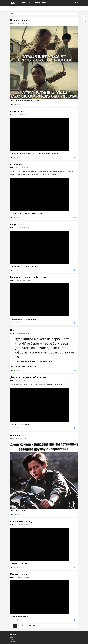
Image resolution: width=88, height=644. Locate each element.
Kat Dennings (17, 112)
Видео (12, 168)
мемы (13, 101)
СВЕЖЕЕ (31, 3)
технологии (41, 214)
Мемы (12, 23)
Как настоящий (19, 574)
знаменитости (48, 154)
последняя (33, 626)
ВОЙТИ (75, 3)
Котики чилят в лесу (21, 522)
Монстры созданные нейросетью (28, 277)
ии (11, 214)
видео (22, 154)
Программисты (25, 101)
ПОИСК (44, 3)
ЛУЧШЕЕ (23, 3)
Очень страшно (19, 20)
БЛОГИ (38, 3)
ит (31, 101)
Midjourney (14, 319)
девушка (18, 266)
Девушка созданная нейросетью (28, 377)
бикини (40, 154)
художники (21, 367)
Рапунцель (16, 225)
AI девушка (16, 164)
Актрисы (56, 154)
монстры (36, 319)
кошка (27, 563)
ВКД (12, 115)
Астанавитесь (18, 435)
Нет (12, 330)
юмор (17, 101)
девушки (27, 154)
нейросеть (36, 101)
